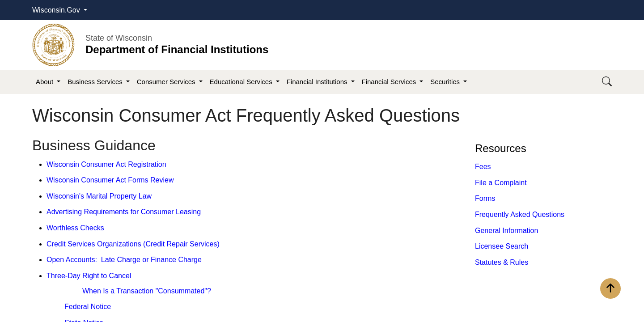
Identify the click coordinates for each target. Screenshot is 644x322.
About (45, 82)
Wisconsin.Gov (57, 10)
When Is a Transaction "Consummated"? (147, 291)
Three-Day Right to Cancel (89, 276)
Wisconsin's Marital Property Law (99, 196)
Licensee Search (502, 246)
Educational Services (242, 82)
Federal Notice (88, 307)
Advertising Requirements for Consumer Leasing (124, 212)
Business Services (96, 82)
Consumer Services (167, 82)
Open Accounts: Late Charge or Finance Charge (124, 260)
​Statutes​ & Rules (502, 262)
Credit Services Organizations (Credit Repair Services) (133, 244)
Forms (485, 198)
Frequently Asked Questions (520, 214)
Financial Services (390, 82)
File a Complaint (501, 183)
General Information (506, 231)
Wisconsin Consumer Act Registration (106, 164)
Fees (483, 167)
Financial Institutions (318, 82)
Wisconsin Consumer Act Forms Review (110, 180)
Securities (446, 82)
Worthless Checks (75, 228)
